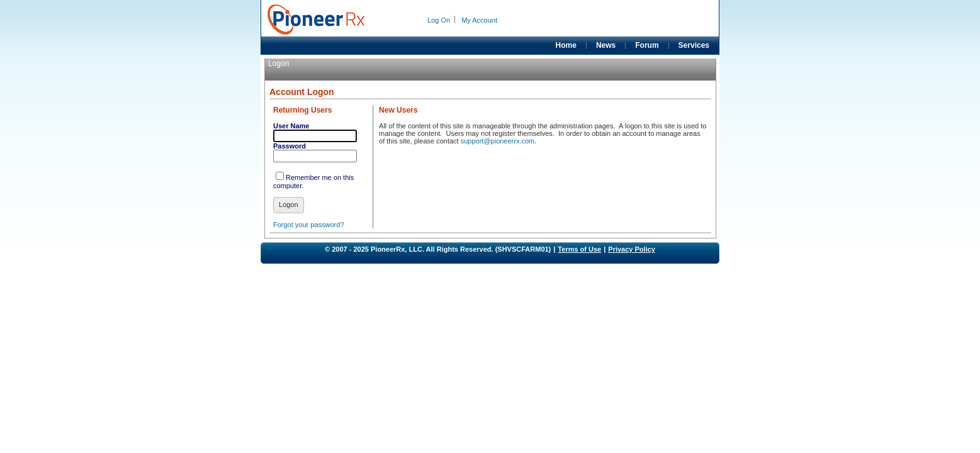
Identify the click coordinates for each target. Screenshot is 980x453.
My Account (479, 20)
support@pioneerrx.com (498, 141)
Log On (439, 20)
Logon (289, 204)
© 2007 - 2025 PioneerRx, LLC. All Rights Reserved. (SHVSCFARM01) (438, 249)
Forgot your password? (309, 225)
